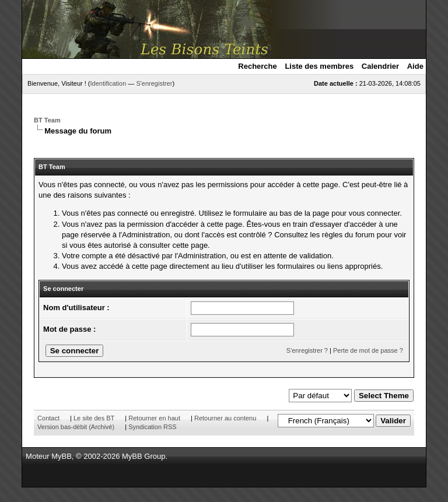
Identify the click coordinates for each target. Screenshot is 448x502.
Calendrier (380, 66)
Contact (48, 418)
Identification (108, 83)
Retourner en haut (154, 418)
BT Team (47, 120)
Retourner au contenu (225, 418)
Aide (415, 66)
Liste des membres (319, 66)
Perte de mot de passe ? (368, 350)
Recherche (257, 66)
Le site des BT (94, 418)
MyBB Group (143, 456)
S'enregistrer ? (307, 350)
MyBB (62, 456)
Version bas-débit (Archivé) (76, 427)
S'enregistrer (154, 83)
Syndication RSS (153, 427)
